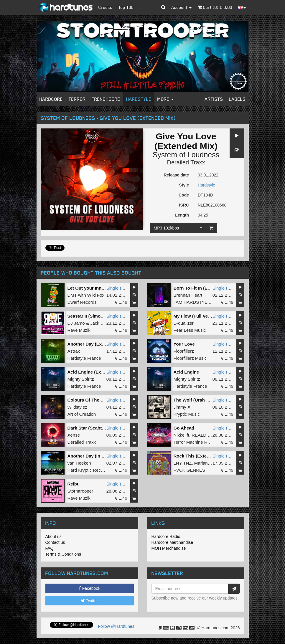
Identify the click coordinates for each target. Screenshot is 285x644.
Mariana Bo (206, 463)
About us (53, 536)
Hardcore (51, 99)
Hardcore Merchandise (172, 542)
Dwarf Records (82, 302)
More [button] (165, 99)
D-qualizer (184, 323)
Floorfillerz (184, 351)
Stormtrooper (80, 491)
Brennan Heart (188, 295)
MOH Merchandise (169, 548)
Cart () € (215, 7)
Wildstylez (78, 407)
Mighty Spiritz (81, 379)
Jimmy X (182, 407)
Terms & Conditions (63, 554)
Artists (214, 99)
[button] (163, 7)
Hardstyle (139, 99)
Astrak (74, 351)
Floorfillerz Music (190, 358)
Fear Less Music (190, 330)
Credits (106, 7)
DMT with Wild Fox (86, 295)
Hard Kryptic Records (89, 470)
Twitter (90, 601)
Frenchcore (106, 99)
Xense (74, 435)
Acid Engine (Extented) (92, 372)
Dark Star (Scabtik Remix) (94, 428)
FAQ (50, 548)
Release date (176, 175)
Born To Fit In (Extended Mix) (204, 288)
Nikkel (180, 435)
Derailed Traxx (186, 162)
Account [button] (182, 7)
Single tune (117, 288)
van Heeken (79, 463)
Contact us (55, 542)
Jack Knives (102, 323)
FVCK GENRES (190, 470)
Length (182, 215)
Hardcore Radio (166, 536)
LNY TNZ (183, 463)
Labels (237, 99)
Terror (77, 99)
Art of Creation (82, 414)
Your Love (184, 344)
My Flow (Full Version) (197, 316)
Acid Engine (186, 372)
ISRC (184, 205)
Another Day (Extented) (92, 344)
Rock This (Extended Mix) (201, 456)
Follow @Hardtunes (116, 626)
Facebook (89, 588)
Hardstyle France (84, 358)
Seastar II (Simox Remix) (93, 316)
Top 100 (126, 7)
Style (184, 185)
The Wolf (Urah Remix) (197, 400)
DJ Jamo (76, 323)
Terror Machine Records (197, 442)
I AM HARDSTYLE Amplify (200, 302)
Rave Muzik (79, 330)
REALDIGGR (205, 435)
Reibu (74, 484)
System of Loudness (186, 155)
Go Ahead (184, 428)
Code (184, 195)
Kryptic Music (187, 414)
